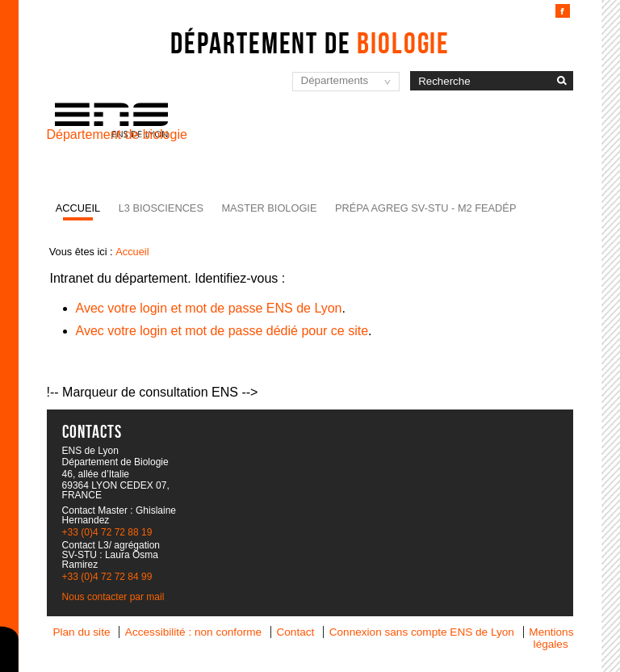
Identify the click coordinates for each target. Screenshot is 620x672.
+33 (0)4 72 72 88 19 (107, 532)
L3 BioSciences (161, 208)
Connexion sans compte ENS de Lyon (422, 632)
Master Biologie (269, 208)
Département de (310, 43)
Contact (295, 632)
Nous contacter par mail (113, 597)
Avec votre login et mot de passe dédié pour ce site (222, 331)
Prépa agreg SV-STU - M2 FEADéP (425, 208)
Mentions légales (551, 638)
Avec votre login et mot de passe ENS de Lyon (209, 308)
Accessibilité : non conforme (193, 632)
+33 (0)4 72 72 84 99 (107, 577)
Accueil (78, 208)
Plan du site (81, 632)
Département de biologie (117, 134)
